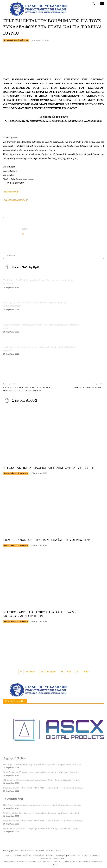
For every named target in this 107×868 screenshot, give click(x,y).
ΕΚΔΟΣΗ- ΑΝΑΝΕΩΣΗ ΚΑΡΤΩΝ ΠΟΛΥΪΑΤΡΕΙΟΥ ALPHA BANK (47, 540)
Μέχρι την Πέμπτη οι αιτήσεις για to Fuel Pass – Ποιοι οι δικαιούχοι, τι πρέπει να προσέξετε (41, 326)
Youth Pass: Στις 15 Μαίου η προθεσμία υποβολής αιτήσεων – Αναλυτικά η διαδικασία (38, 282)
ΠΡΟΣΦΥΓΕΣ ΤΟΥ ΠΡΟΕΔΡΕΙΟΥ (89, 387)
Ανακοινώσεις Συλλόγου (16, 40)
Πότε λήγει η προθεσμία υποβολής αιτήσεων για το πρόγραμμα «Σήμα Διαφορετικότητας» (35, 304)
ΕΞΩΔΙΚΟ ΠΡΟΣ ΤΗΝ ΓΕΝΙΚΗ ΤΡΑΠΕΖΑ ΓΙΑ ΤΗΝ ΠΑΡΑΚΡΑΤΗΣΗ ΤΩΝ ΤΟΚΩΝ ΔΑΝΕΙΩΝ (27, 389)
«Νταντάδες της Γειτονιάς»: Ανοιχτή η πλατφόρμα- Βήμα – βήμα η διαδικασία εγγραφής (39, 349)
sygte (25, 229)
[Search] (100, 255)
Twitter (86, 672)
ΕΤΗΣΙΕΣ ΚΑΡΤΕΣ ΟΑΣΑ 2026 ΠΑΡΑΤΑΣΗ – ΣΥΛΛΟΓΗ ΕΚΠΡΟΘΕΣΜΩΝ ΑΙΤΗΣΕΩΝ (41, 614)
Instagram (51, 672)
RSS (69, 672)
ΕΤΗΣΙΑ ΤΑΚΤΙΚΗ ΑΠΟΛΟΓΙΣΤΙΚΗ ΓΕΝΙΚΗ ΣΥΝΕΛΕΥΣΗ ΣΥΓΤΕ (49, 468)
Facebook (31, 672)
